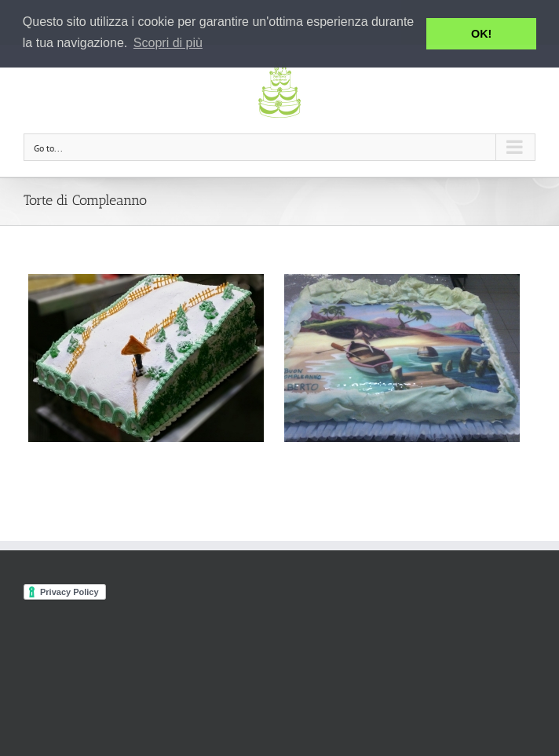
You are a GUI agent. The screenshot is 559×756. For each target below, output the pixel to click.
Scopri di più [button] (168, 43)
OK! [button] (481, 34)
